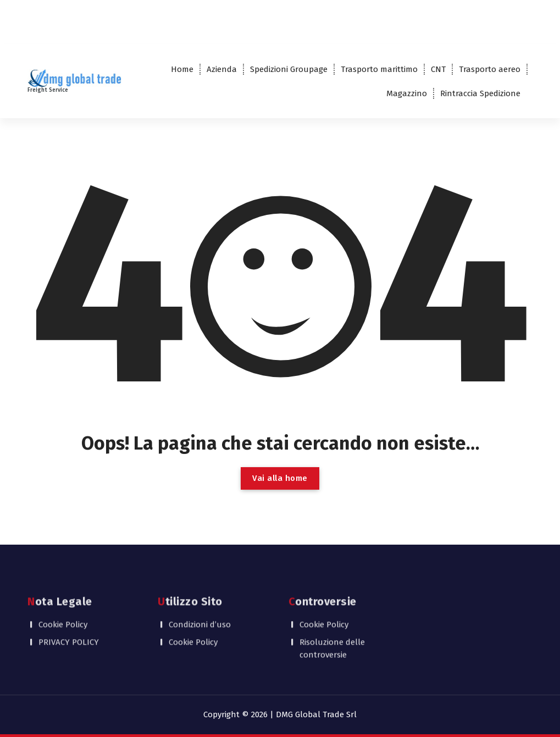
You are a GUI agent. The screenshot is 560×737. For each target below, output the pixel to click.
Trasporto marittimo (379, 69)
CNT (438, 69)
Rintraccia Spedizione (480, 93)
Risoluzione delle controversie (332, 617)
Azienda (222, 69)
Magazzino (407, 93)
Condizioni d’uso (200, 594)
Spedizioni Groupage (289, 69)
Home (182, 69)
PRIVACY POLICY (69, 611)
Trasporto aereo (490, 69)
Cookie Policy (63, 594)
